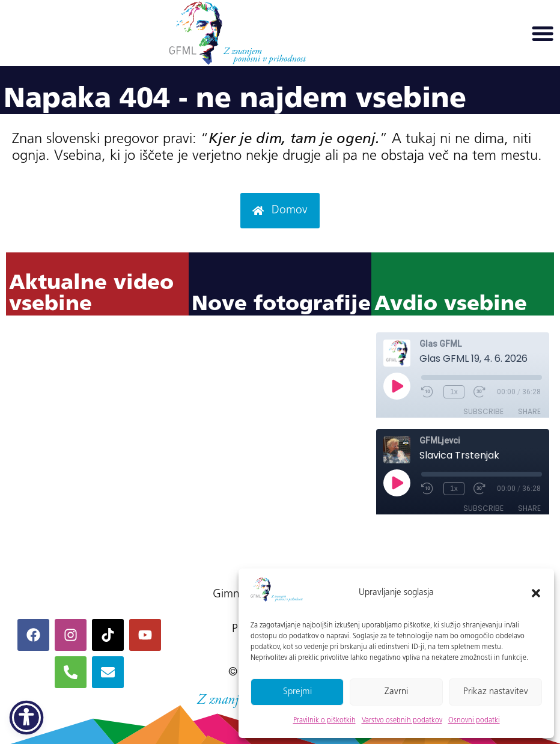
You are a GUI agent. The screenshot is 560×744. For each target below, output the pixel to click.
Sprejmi (297, 692)
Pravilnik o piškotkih (324, 721)
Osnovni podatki (474, 721)
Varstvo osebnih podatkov (402, 721)
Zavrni (396, 692)
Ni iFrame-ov (97, 442)
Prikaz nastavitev (496, 692)
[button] (536, 593)
